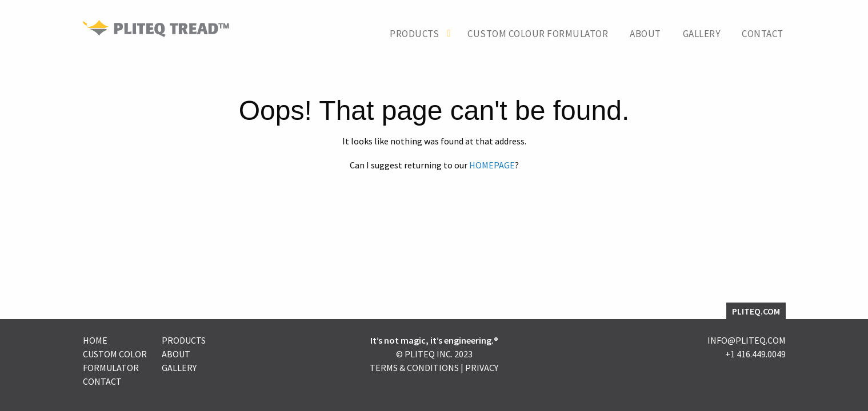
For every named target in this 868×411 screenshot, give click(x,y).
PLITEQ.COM (756, 311)
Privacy (482, 368)
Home (95, 340)
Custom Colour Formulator (538, 34)
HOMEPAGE (492, 165)
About (645, 34)
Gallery (702, 34)
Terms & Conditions (414, 368)
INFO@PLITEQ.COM (747, 340)
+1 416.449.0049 (755, 354)
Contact (763, 34)
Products (414, 34)
